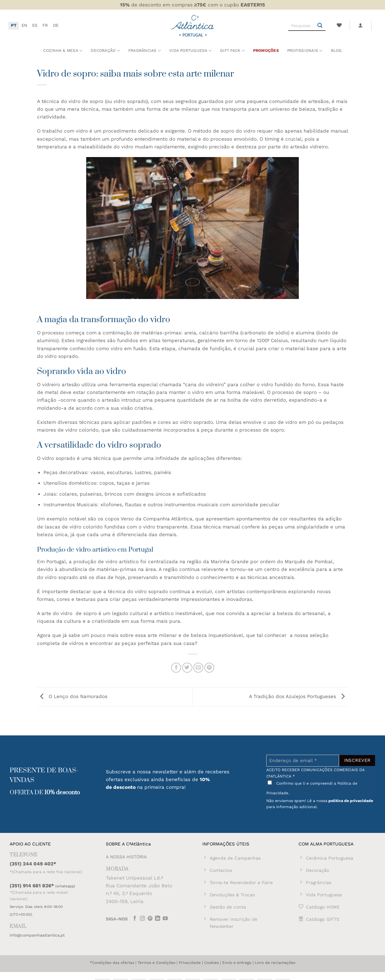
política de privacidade (351, 801)
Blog (336, 51)
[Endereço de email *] (303, 761)
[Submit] (320, 26)
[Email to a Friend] (198, 668)
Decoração (105, 51)
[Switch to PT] (14, 26)
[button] (361, 25)
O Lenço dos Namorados (72, 696)
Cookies (211, 963)
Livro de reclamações (275, 963)
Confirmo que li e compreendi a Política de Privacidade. (312, 788)
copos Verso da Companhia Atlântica (149, 519)
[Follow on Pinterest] (150, 919)
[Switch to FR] (45, 26)
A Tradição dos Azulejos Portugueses (298, 696)
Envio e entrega (237, 963)
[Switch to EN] (24, 26)
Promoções (266, 51)
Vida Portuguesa (190, 51)
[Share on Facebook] (176, 668)
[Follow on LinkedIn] (158, 919)
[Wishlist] (339, 25)
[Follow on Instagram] (142, 919)
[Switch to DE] (56, 26)
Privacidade (190, 963)
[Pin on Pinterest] (209, 668)
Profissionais (305, 51)
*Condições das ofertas (112, 963)
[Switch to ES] (35, 26)
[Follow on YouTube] (165, 919)
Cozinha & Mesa (63, 51)
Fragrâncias (145, 51)
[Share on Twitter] (187, 668)
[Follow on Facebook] (135, 919)
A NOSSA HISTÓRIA (126, 857)
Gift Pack (232, 51)
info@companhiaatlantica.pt (37, 935)
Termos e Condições (156, 963)
